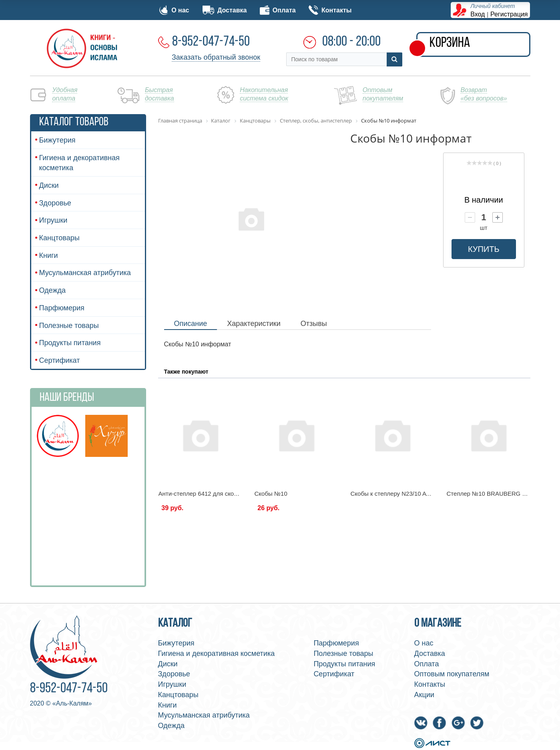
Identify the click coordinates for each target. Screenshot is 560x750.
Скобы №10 (271, 494)
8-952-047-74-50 (211, 42)
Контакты (330, 10)
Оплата (278, 10)
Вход (478, 14)
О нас (174, 10)
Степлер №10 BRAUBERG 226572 (495, 494)
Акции (424, 695)
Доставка (225, 10)
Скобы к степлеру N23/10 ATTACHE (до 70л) (412, 494)
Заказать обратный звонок (216, 57)
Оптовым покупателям (452, 674)
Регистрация (509, 14)
